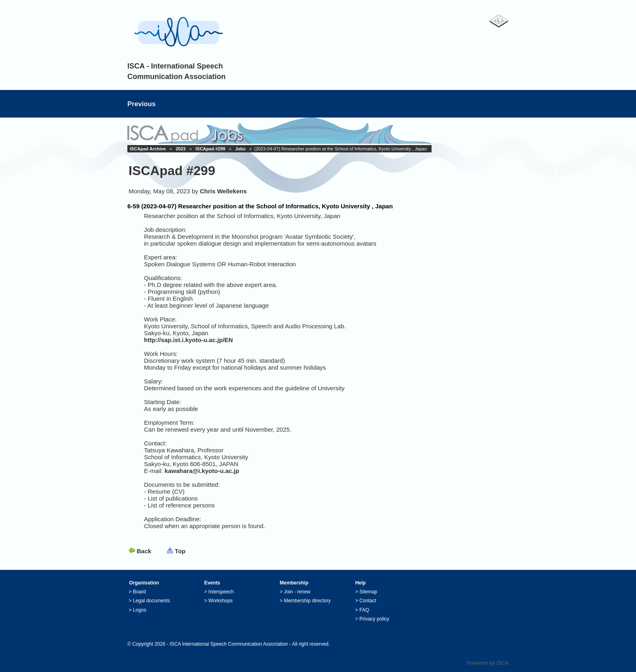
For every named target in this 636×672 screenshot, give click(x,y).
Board (140, 592)
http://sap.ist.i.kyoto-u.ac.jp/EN (188, 340)
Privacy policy (374, 619)
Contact (368, 601)
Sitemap (368, 592)
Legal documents (151, 601)
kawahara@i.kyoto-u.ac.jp (202, 471)
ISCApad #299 (210, 149)
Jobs (241, 149)
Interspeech (221, 592)
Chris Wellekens (223, 191)
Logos (140, 610)
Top (180, 551)
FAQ (364, 610)
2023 (180, 149)
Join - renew (297, 592)
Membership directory (307, 601)
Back (144, 551)
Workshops (221, 601)
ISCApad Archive (148, 149)
